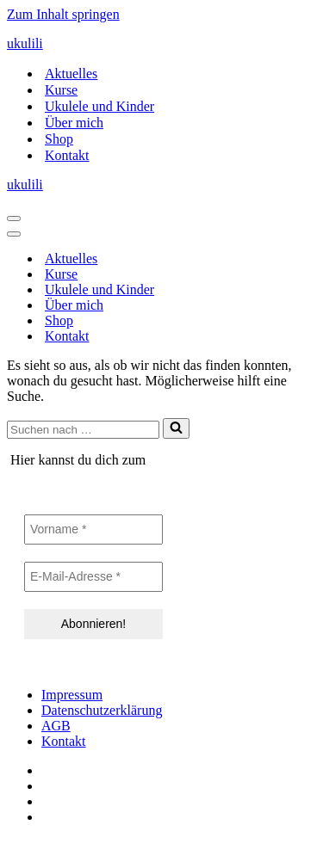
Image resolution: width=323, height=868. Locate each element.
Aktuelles (71, 74)
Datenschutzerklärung (102, 710)
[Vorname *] (93, 529)
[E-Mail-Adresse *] (93, 577)
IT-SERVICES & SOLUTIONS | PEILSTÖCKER (145, 846)
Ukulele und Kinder (99, 106)
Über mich (74, 123)
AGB (56, 726)
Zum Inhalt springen (63, 14)
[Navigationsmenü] (14, 219)
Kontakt (67, 155)
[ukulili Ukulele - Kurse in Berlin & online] (161, 44)
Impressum (72, 695)
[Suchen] (83, 430)
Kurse (61, 90)
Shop (59, 139)
